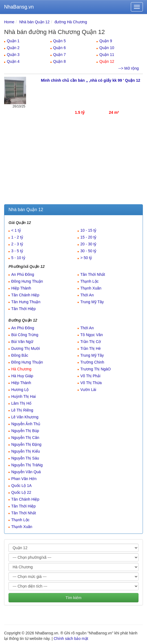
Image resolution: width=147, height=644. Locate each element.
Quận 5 (60, 41)
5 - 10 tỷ (18, 258)
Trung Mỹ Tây (92, 302)
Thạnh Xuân (91, 288)
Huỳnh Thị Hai (23, 396)
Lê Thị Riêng (22, 410)
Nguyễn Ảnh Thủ (26, 424)
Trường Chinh (92, 362)
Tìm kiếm (73, 598)
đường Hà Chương (71, 22)
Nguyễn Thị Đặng (26, 444)
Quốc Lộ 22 (21, 492)
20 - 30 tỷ (88, 244)
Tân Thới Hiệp (23, 309)
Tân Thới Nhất (93, 274)
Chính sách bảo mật (71, 639)
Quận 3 (13, 55)
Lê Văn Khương (25, 417)
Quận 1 (13, 41)
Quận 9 (106, 41)
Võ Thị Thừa (91, 383)
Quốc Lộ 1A (21, 486)
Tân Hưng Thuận (26, 302)
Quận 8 (60, 61)
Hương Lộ (20, 390)
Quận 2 (13, 48)
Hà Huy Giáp (22, 376)
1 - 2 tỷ (17, 237)
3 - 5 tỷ (17, 251)
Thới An (87, 295)
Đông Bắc (20, 355)
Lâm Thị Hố (21, 403)
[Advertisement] (73, 163)
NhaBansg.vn (19, 7)
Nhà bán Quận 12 (34, 22)
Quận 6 (60, 48)
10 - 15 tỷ (88, 230)
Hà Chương (21, 369)
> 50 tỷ (86, 258)
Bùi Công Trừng (25, 335)
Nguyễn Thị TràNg (27, 465)
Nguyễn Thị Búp (25, 431)
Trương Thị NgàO (96, 369)
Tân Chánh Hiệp (25, 295)
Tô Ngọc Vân (92, 335)
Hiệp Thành (21, 288)
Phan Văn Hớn (24, 479)
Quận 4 (13, 61)
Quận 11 (107, 55)
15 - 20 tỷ (88, 237)
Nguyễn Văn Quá (26, 472)
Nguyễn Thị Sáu (25, 458)
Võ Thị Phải (90, 376)
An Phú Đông (23, 274)
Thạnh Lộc (90, 281)
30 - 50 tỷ (88, 251)
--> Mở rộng (129, 68)
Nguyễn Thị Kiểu (26, 451)
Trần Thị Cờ (91, 342)
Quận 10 (107, 48)
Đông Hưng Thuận (27, 281)
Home (9, 22)
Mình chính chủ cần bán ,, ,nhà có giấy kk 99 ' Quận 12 (91, 80)
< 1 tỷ (16, 230)
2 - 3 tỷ (17, 244)
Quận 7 (60, 55)
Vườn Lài (88, 390)
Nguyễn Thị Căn (25, 438)
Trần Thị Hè (91, 348)
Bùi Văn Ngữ (22, 342)
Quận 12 (107, 61)
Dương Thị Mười (26, 348)
